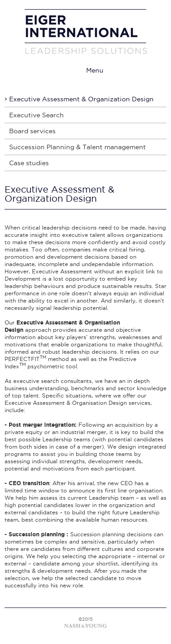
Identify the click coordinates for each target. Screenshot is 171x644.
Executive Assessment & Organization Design (81, 99)
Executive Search (36, 115)
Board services (32, 131)
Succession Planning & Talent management (78, 147)
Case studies (29, 163)
